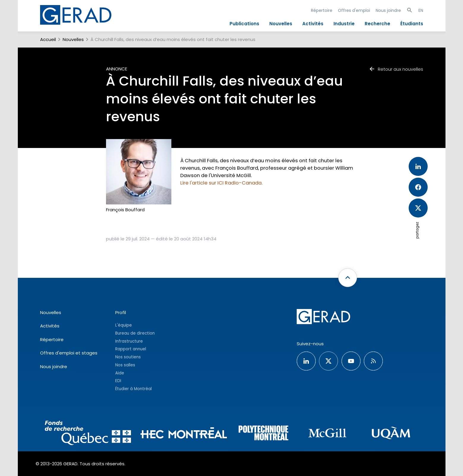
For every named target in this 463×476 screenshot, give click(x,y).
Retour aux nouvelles (396, 69)
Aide (120, 373)
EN (421, 10)
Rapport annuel (131, 349)
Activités (313, 24)
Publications (244, 24)
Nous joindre (388, 10)
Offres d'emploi (354, 10)
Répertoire (322, 10)
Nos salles (125, 365)
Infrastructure (129, 341)
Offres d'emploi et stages (69, 353)
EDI (118, 381)
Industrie (344, 24)
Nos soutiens (128, 357)
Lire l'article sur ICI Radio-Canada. (221, 183)
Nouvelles (281, 24)
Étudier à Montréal (133, 389)
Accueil (48, 39)
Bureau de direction (135, 333)
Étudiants (412, 24)
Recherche (377, 24)
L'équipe (124, 325)
